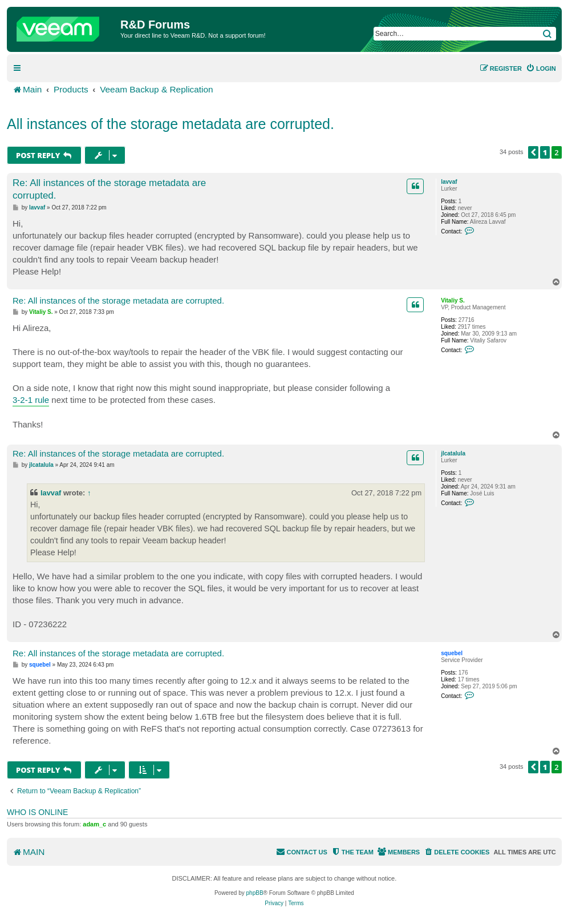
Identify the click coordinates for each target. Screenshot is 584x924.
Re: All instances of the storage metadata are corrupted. (109, 189)
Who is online (37, 812)
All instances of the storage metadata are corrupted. (171, 124)
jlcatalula (453, 453)
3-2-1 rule (31, 400)
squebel (452, 653)
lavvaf (449, 182)
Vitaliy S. (453, 300)
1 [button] (545, 152)
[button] (533, 152)
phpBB (255, 893)
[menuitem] (541, 68)
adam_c (94, 824)
